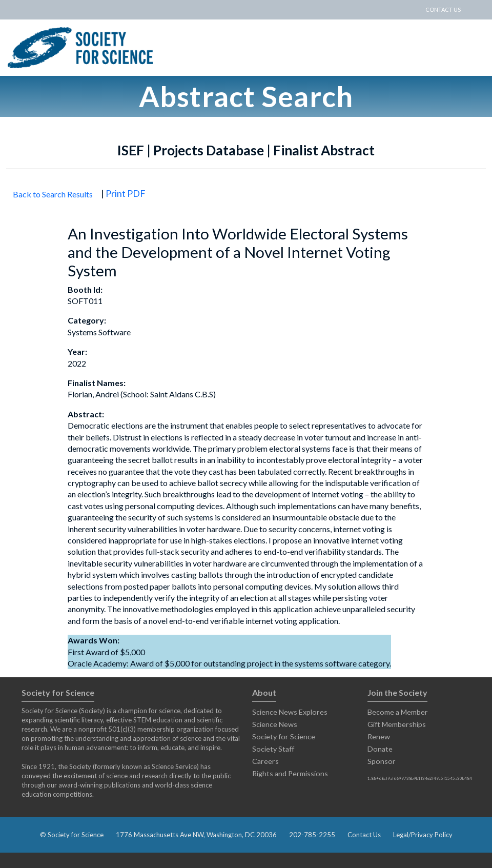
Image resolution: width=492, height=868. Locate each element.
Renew (379, 736)
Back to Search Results (53, 194)
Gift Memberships (397, 724)
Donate (380, 749)
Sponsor (382, 761)
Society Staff (273, 749)
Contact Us (364, 835)
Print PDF (126, 193)
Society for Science (284, 736)
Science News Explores (290, 712)
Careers (265, 761)
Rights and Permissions (290, 773)
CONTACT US (443, 9)
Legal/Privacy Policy (423, 835)
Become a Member (398, 712)
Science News (275, 724)
